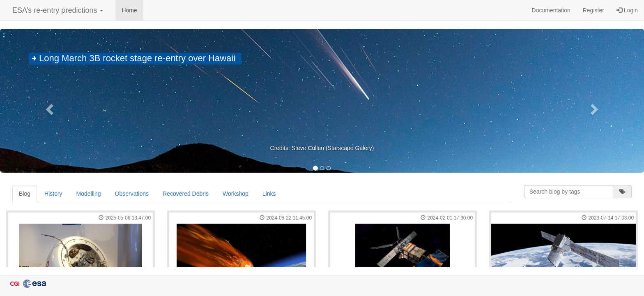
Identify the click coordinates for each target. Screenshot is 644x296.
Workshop (236, 194)
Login (627, 10)
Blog (25, 194)
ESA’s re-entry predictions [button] (58, 10)
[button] (48, 107)
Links (269, 194)
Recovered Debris (186, 194)
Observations (132, 194)
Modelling (89, 194)
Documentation (551, 10)
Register (593, 10)
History (53, 194)
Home (129, 10)
